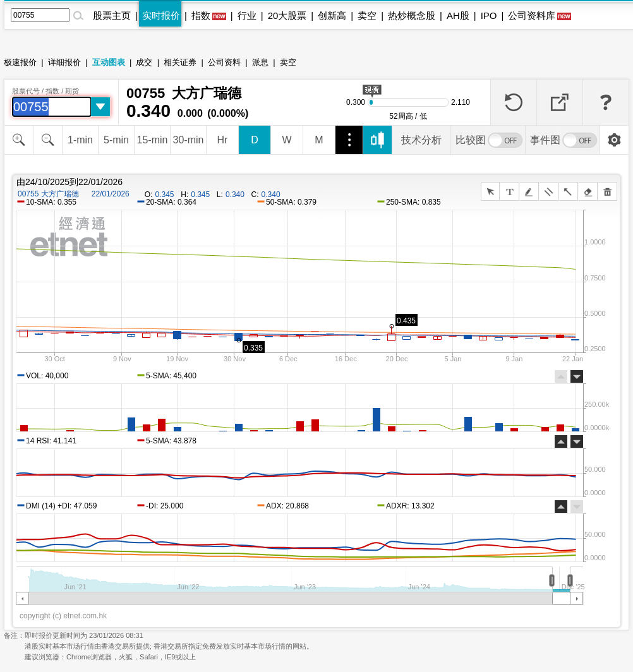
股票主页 (112, 15)
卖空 (367, 15)
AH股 (458, 15)
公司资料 (224, 62)
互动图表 (109, 62)
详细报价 (64, 62)
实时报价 (161, 15)
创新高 (332, 15)
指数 (201, 15)
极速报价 (20, 62)
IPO (489, 15)
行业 (247, 15)
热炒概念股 (412, 15)
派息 (260, 62)
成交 (144, 62)
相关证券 (180, 62)
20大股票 (287, 15)
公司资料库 (532, 15)
